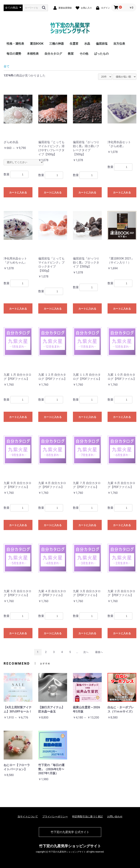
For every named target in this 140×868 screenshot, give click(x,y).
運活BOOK (37, 44)
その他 (84, 54)
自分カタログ (53, 54)
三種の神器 (57, 44)
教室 (71, 54)
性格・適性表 (15, 44)
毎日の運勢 (14, 54)
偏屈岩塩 (102, 44)
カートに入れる (18, 192)
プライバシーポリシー (55, 816)
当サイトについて (28, 816)
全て (7, 66)
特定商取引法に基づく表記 (87, 816)
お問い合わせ (115, 816)
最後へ (99, 652)
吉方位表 (119, 44)
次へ (86, 652)
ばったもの (101, 54)
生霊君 (74, 44)
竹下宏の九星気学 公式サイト (70, 832)
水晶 (87, 44)
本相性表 (33, 54)
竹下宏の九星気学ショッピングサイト (70, 846)
